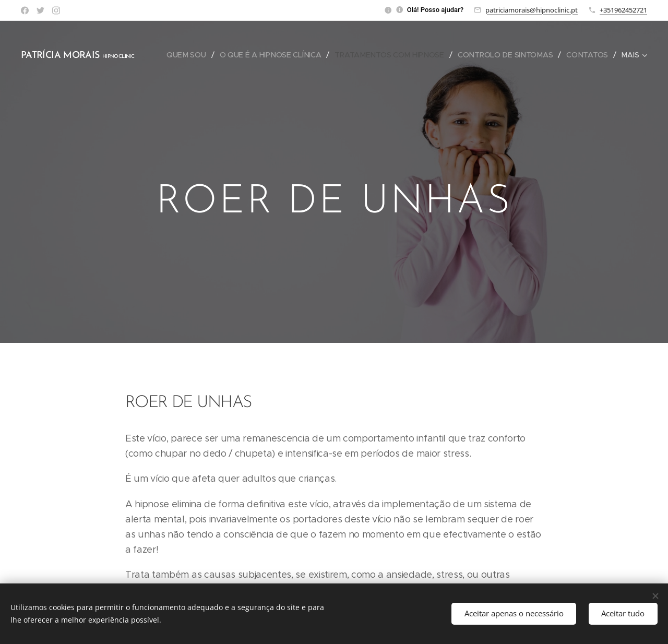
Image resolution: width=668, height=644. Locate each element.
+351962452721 (623, 10)
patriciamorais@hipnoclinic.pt (532, 10)
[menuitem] (242, 55)
